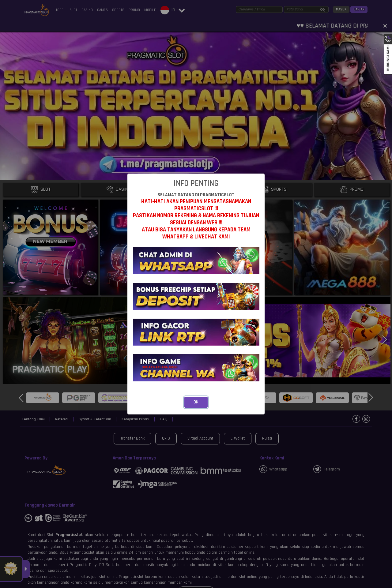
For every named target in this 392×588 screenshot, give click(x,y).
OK (196, 402)
